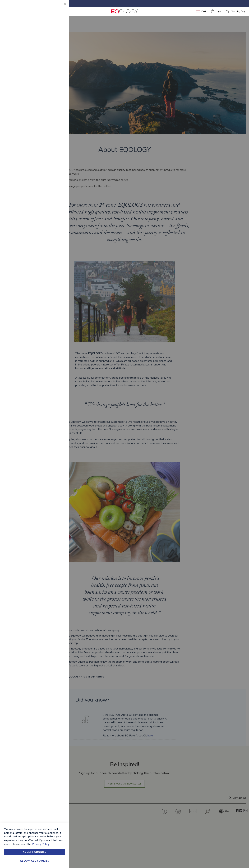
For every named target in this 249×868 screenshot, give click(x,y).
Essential (60, 7)
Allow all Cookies (35, 861)
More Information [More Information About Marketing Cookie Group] (55, 76)
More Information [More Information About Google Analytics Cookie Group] (55, 110)
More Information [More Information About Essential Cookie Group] (55, 30)
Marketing (60, 45)
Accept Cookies (35, 852)
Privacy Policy (41, 844)
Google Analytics (60, 90)
